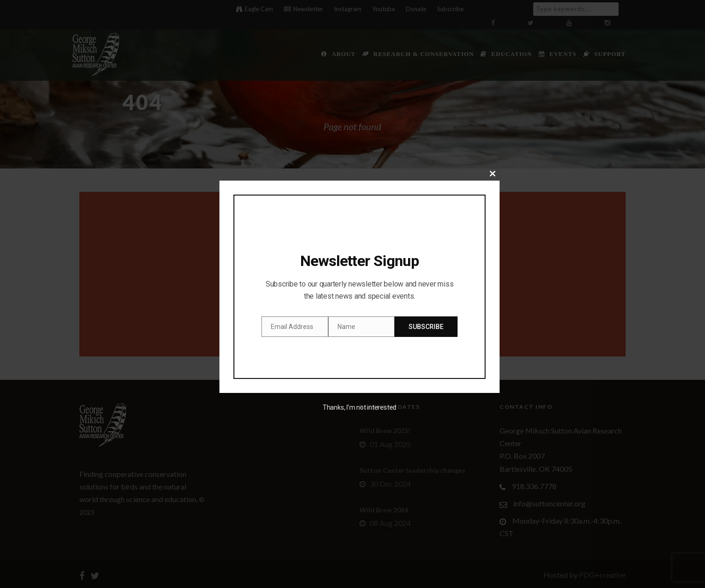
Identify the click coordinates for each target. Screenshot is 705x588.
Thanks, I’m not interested (360, 407)
